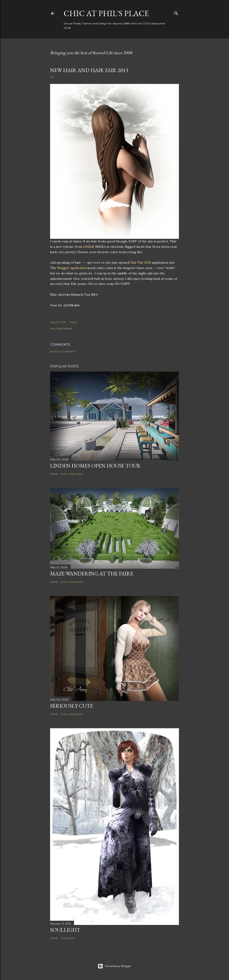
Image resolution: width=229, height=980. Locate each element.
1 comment (68, 938)
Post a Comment (63, 351)
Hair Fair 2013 (140, 263)
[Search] (176, 12)
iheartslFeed (64, 328)
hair (53, 328)
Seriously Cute (72, 706)
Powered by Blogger (114, 966)
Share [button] (73, 322)
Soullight (65, 930)
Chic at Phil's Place (106, 13)
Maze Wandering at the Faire (92, 573)
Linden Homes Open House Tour (95, 466)
